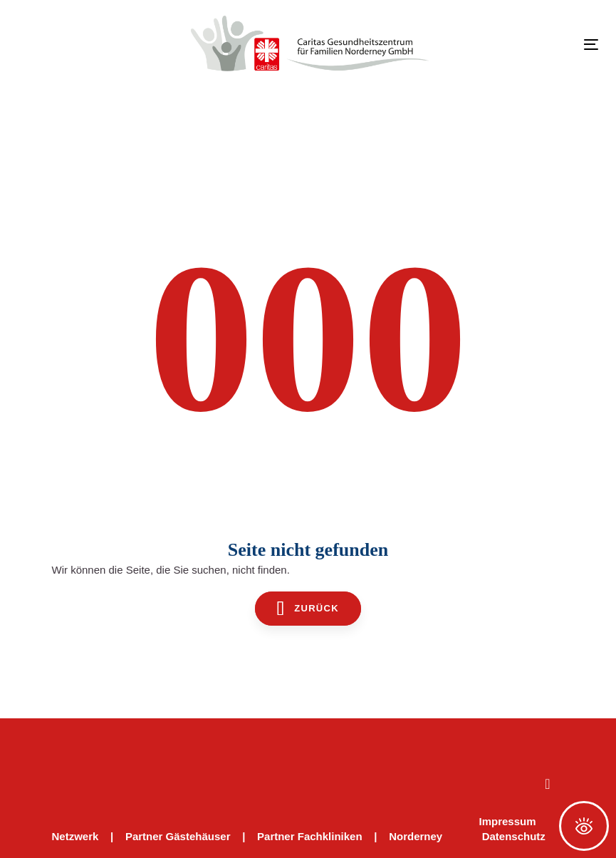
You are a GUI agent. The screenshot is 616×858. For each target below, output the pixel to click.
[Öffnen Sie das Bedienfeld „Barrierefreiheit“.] (584, 826)
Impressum (508, 821)
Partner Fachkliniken (310, 836)
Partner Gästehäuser (178, 836)
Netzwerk (75, 836)
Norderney (416, 836)
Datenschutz (514, 836)
